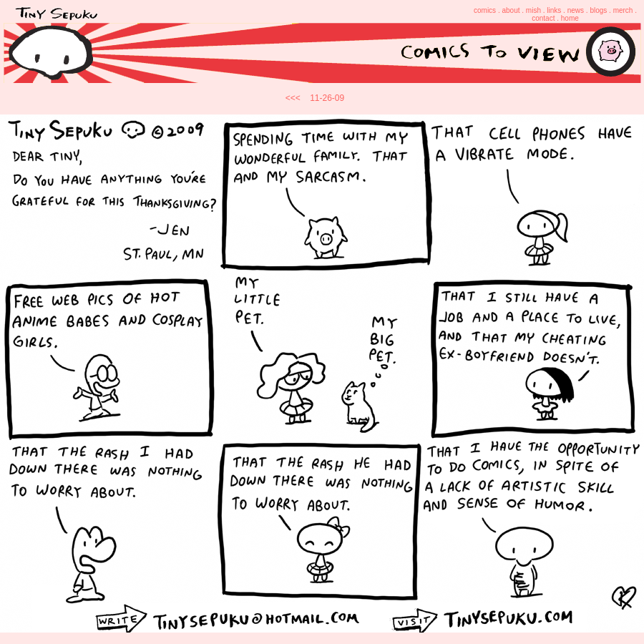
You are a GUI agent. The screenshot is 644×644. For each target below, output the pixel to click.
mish (533, 10)
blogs (598, 10)
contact (543, 18)
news (576, 10)
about (511, 10)
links (554, 10)
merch (623, 10)
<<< (293, 98)
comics (485, 10)
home (570, 18)
